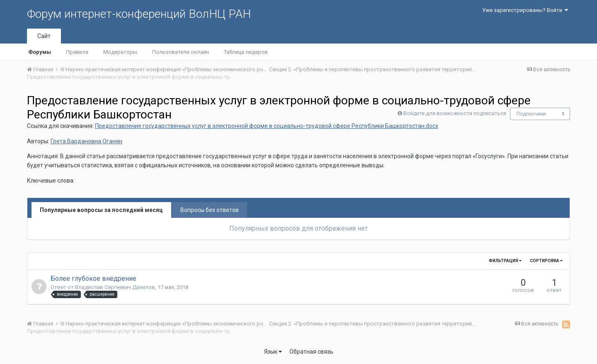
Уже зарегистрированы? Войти (525, 10)
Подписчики (531, 114)
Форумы (40, 52)
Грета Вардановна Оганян (86, 141)
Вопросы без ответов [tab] (210, 210)
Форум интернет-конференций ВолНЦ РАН (139, 14)
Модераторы (120, 52)
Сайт (44, 36)
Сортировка (546, 261)
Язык (273, 352)
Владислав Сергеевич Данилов (115, 287)
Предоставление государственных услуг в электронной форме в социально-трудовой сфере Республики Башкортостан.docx (267, 126)
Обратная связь (311, 352)
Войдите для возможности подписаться (455, 113)
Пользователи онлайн (181, 52)
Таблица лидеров (246, 52)
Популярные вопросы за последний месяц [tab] (101, 210)
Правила (77, 52)
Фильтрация (505, 261)
